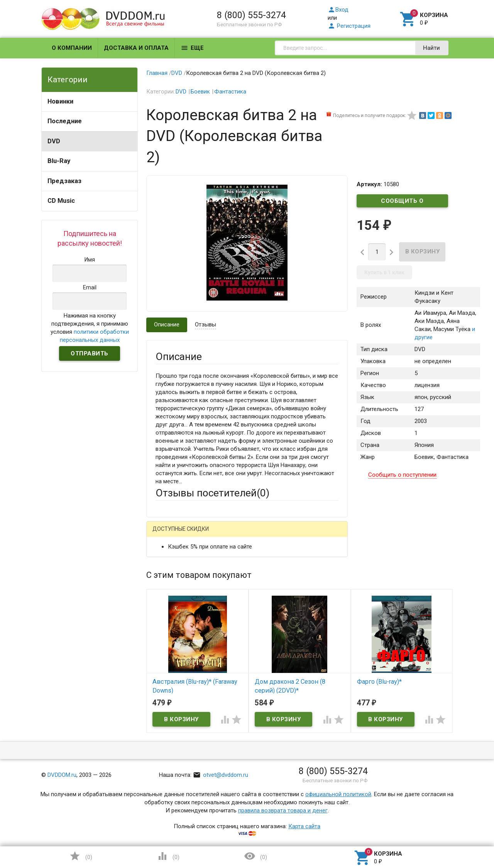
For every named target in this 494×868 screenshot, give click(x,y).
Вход (338, 10)
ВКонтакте (252, 535)
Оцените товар (175, 634)
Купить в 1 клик (384, 272)
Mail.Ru (205, 535)
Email (162, 583)
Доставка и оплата (136, 48)
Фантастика (230, 92)
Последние (65, 121)
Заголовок (170, 613)
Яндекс (300, 535)
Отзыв (164, 647)
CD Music (61, 201)
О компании (72, 48)
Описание (167, 324)
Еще (192, 48)
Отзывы (206, 324)
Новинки (60, 101)
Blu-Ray (59, 161)
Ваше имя (168, 562)
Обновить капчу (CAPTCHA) (253, 764)
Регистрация (349, 26)
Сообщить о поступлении (403, 202)
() (81, 856)
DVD (54, 141)
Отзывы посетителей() (212, 493)
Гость (166, 534)
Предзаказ (64, 181)
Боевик (200, 92)
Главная (157, 73)
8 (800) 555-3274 (251, 15)
